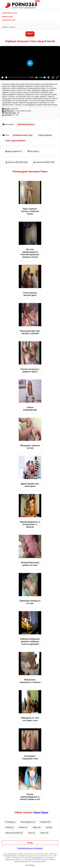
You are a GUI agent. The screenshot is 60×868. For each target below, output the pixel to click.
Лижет (23, 827)
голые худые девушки (15, 141)
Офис (37, 827)
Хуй (49, 827)
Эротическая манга (26, 124)
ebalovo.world (7, 16)
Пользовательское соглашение (30, 848)
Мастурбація (28, 822)
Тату (31, 833)
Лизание (45, 822)
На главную (30, 865)
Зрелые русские (14, 833)
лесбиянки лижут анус (23, 135)
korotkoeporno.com (10, 13)
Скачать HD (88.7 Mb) (44, 162)
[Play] (3, 77)
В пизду (10, 822)
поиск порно (41, 812)
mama (9, 827)
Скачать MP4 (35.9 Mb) (16, 162)
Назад (30, 843)
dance (44, 833)
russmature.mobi (9, 20)
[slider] (17, 77)
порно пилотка (45, 135)
